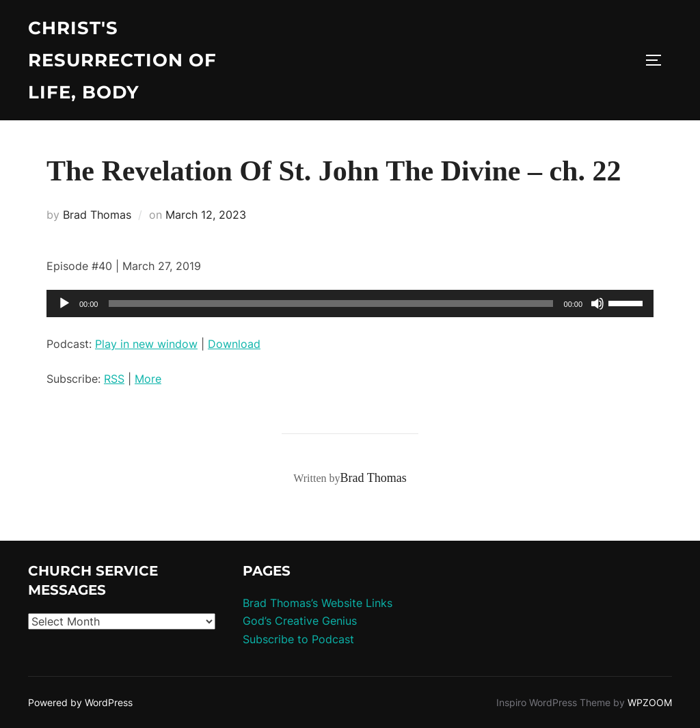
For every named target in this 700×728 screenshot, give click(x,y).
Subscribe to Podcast (298, 639)
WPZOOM (650, 702)
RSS (114, 379)
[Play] (64, 304)
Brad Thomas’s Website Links (318, 603)
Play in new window (146, 344)
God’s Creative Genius (300, 621)
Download (234, 344)
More (148, 379)
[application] (350, 304)
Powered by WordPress (80, 702)
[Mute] (597, 304)
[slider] (331, 304)
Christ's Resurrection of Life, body (122, 60)
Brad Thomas (97, 215)
